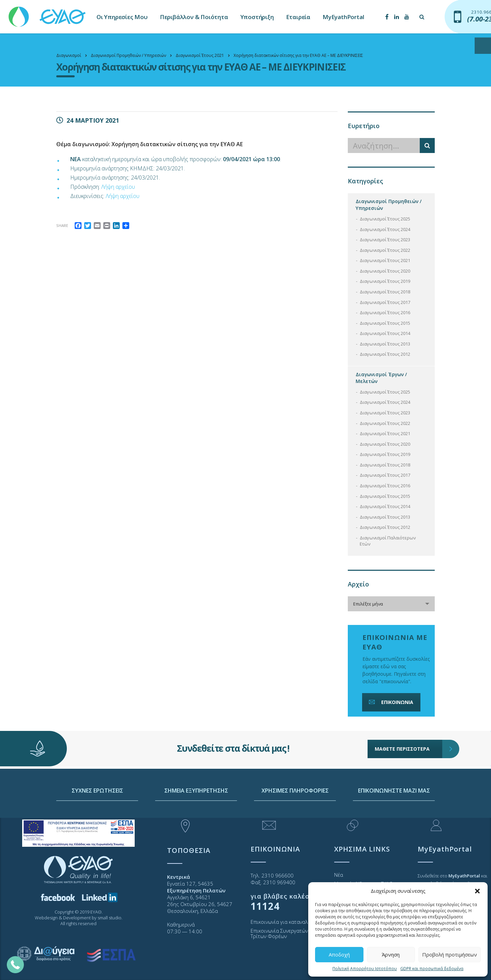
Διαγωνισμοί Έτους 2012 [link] (385, 354)
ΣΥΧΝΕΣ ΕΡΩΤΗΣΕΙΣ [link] (97, 815)
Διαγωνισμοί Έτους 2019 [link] (385, 281)
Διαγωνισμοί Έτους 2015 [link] (385, 323)
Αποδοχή (339, 954)
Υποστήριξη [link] (257, 17)
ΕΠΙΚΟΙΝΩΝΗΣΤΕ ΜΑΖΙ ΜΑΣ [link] (394, 815)
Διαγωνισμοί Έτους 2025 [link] (385, 219)
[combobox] (391, 604)
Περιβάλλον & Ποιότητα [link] (194, 17)
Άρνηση (391, 954)
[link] (48, 13)
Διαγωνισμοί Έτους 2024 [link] (385, 229)
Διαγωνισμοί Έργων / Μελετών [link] (381, 378)
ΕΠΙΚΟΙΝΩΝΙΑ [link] (390, 702)
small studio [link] (109, 918)
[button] (477, 891)
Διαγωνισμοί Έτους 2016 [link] (385, 312)
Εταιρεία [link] (298, 17)
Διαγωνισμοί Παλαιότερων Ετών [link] (388, 541)
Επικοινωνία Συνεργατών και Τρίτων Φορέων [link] (284, 933)
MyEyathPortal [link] (343, 17)
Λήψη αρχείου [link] (118, 187)
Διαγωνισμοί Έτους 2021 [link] (385, 260)
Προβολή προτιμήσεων (450, 954)
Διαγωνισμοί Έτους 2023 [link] (385, 240)
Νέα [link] (339, 875)
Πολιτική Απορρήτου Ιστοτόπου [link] (365, 969)
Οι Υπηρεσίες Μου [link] (122, 17)
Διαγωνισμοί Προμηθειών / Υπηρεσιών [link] (389, 205)
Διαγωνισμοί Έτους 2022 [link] (385, 250)
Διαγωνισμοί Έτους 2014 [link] (385, 333)
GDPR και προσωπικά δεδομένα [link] (432, 969)
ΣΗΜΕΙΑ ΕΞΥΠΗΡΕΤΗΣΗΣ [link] (196, 815)
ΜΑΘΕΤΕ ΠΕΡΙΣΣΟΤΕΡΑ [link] (409, 732)
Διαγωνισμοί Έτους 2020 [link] (385, 271)
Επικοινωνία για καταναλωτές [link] (285, 922)
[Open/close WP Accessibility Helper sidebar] (483, 46)
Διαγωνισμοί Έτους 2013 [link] (385, 344)
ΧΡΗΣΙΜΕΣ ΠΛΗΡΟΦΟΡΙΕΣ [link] (295, 815)
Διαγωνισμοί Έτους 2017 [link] (385, 302)
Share (62, 225)
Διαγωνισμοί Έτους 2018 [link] (385, 292)
